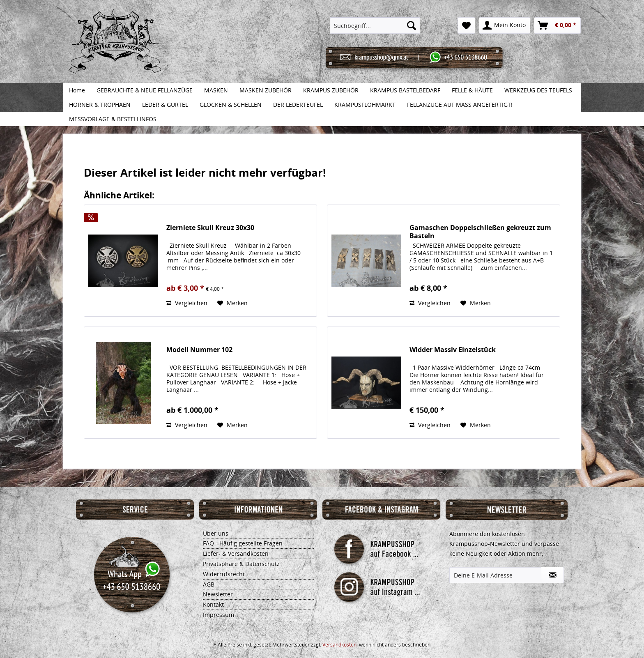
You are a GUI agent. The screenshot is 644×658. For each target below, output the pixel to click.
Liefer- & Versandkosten (236, 553)
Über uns (216, 533)
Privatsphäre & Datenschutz (241, 564)
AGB (209, 584)
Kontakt (213, 604)
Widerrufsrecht (224, 574)
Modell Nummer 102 (199, 350)
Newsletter (218, 594)
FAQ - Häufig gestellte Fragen (243, 543)
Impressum (218, 615)
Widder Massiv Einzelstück (453, 350)
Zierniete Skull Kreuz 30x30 (210, 228)
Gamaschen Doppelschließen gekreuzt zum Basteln (480, 232)
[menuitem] (375, 25)
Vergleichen (187, 303)
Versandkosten (339, 645)
